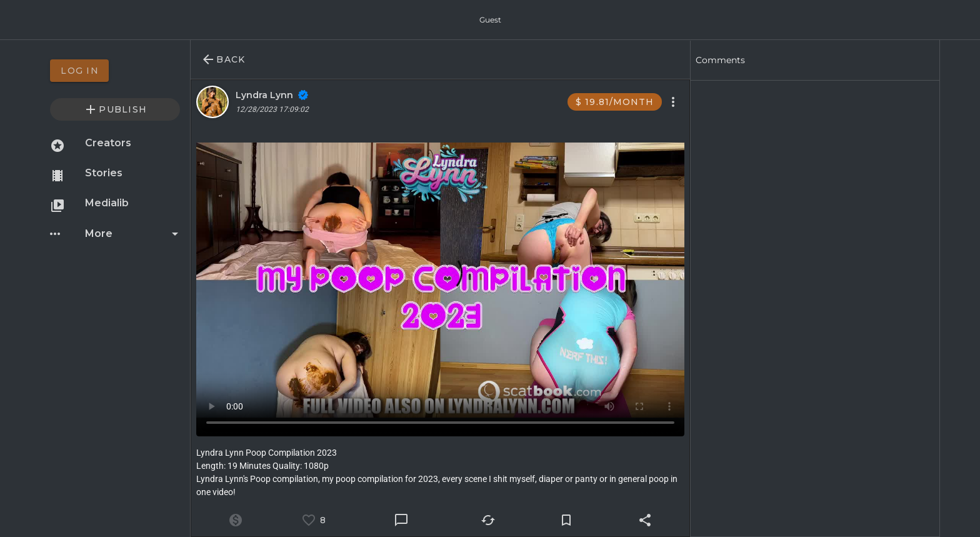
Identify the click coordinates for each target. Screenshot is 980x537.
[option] (115, 71)
